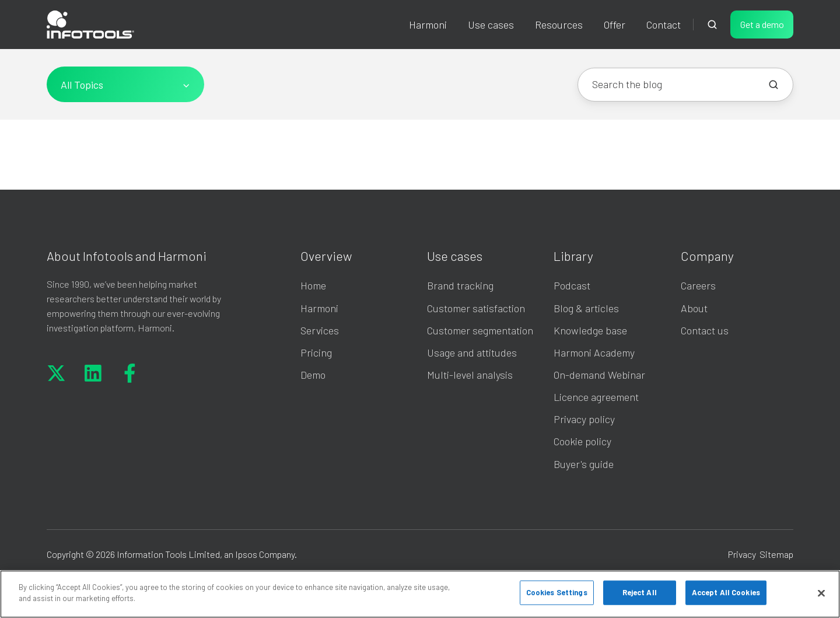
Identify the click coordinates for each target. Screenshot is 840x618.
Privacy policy (584, 419)
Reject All (640, 592)
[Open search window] (712, 25)
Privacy (742, 554)
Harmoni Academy (594, 352)
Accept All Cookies (726, 592)
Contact (664, 25)
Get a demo (762, 24)
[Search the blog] (773, 85)
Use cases (455, 256)
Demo (313, 375)
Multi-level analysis (470, 375)
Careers (698, 285)
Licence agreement (596, 397)
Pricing (316, 352)
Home (313, 285)
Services (320, 330)
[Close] (821, 593)
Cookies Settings (557, 592)
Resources (559, 25)
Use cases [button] (491, 25)
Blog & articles (586, 308)
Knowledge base (590, 330)
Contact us (705, 330)
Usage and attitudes (472, 352)
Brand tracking (460, 285)
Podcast (572, 285)
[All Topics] (125, 84)
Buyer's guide (584, 464)
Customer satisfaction (476, 308)
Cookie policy (582, 441)
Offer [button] (615, 25)
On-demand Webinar (599, 375)
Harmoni (428, 25)
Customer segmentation (480, 330)
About (694, 308)
